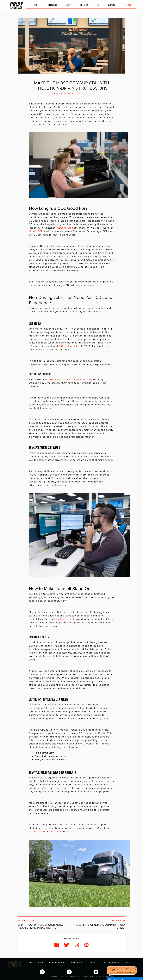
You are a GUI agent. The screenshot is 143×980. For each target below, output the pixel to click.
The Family (82, 6)
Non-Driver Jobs (57, 963)
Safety (68, 4)
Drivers (37, 4)
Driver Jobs (77, 963)
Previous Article (45, 924)
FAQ (98, 4)
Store (128, 963)
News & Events (36, 963)
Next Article (98, 924)
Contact (93, 963)
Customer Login (111, 963)
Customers (53, 4)
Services (112, 4)
